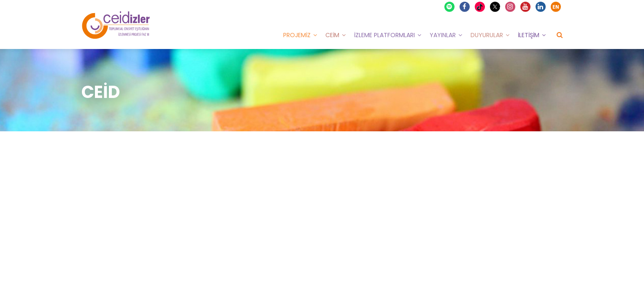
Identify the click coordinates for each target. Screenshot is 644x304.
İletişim (529, 35)
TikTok (481, 7)
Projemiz (297, 35)
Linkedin (541, 7)
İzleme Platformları (384, 35)
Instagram (511, 7)
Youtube (526, 7)
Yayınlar (443, 35)
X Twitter (496, 6)
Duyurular (487, 35)
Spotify (450, 7)
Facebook (465, 7)
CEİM (332, 35)
